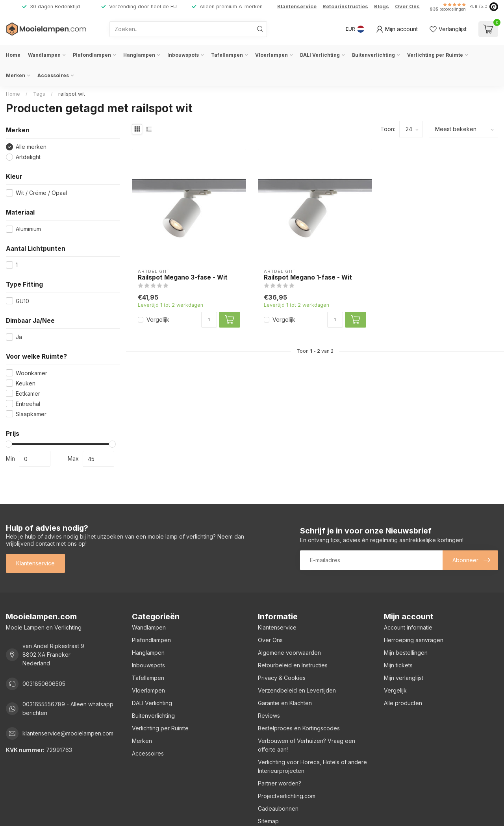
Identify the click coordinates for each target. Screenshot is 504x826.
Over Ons (407, 6)
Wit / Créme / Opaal (41, 193)
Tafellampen (227, 55)
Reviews (269, 716)
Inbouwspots (183, 55)
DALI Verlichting (320, 55)
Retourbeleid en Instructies (293, 665)
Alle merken (31, 147)
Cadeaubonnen (278, 808)
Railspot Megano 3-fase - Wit (183, 278)
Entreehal (28, 404)
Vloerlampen (271, 55)
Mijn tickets (398, 665)
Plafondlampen (92, 55)
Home (13, 55)
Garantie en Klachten (285, 703)
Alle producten (403, 703)
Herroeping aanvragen (414, 640)
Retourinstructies (345, 6)
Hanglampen (139, 55)
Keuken (26, 383)
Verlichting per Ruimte (435, 55)
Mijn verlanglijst (404, 678)
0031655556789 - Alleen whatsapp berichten (68, 708)
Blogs (382, 6)
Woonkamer (31, 373)
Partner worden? (280, 783)
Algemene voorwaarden (289, 653)
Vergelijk (158, 319)
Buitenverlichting (373, 55)
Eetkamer (28, 394)
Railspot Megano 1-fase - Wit (308, 278)
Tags (39, 94)
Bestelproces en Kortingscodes (299, 728)
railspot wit (72, 94)
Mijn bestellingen (406, 653)
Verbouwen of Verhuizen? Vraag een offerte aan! (307, 745)
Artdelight (28, 157)
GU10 (22, 301)
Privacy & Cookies (282, 678)
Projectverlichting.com (287, 796)
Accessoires (53, 75)
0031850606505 (44, 684)
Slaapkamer (31, 414)
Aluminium (28, 229)
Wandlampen (44, 55)
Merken (16, 75)
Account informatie (408, 627)
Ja (19, 337)
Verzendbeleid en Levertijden (297, 690)
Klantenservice (297, 6)
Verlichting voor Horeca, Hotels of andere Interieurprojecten (312, 766)
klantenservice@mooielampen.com (68, 733)
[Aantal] (209, 320)
